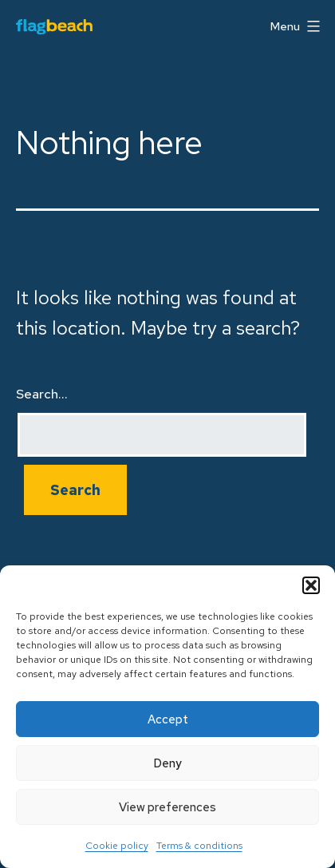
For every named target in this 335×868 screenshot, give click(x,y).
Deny (167, 763)
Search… (42, 394)
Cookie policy (117, 846)
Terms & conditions (199, 846)
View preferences (167, 807)
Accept (168, 719)
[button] (311, 585)
